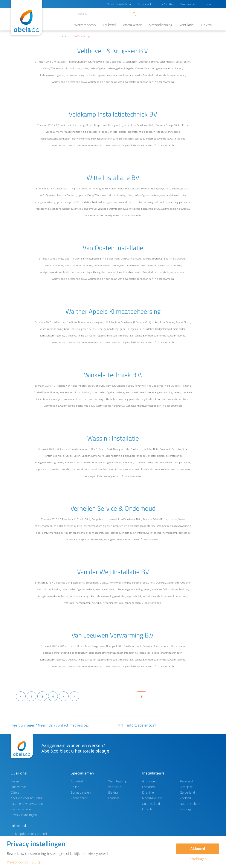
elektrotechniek (136, 132)
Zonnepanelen (81, 792)
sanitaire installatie (123, 75)
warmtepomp (178, 75)
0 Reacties (60, 62)
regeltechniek (104, 75)
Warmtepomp (118, 781)
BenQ (94, 449)
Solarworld (59, 456)
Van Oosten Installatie (113, 248)
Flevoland (186, 781)
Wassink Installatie (113, 438)
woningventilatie (127, 82)
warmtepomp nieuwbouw (102, 82)
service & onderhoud (146, 75)
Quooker (143, 62)
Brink (74, 62)
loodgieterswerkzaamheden (167, 68)
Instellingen (198, 859)
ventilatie (164, 75)
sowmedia (168, 82)
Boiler (75, 787)
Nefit (135, 62)
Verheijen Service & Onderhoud (113, 508)
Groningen (149, 781)
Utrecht (148, 809)
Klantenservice (189, 4)
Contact (208, 4)
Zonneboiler (79, 798)
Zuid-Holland (151, 804)
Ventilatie (115, 787)
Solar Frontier (167, 62)
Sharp (169, 125)
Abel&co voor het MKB (26, 798)
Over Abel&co (165, 4)
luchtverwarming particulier (81, 75)
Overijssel (187, 787)
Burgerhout (85, 62)
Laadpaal (114, 798)
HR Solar (109, 322)
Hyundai (125, 125)
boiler (86, 68)
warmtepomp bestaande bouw (70, 82)
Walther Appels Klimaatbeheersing (113, 311)
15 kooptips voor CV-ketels (30, 834)
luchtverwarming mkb (52, 75)
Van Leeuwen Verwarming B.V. (113, 635)
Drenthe (148, 792)
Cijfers (15, 792)
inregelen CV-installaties (137, 68)
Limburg (185, 809)
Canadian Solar (131, 188)
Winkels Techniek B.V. (113, 375)
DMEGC (145, 188)
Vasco (46, 68)
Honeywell (98, 62)
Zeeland (185, 798)
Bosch (90, 125)
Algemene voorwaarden (27, 804)
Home (62, 36)
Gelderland (187, 792)
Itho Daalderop (113, 62)
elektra (123, 132)
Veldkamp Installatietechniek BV (113, 114)
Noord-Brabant (190, 804)
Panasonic (165, 449)
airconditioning (73, 68)
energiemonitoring (45, 202)
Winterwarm (57, 68)
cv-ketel (111, 68)
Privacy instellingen (24, 815)
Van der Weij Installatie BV (113, 572)
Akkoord (198, 849)
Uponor (82, 195)
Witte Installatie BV (113, 178)
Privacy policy (17, 862)
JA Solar (127, 62)
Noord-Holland (152, 798)
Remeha (154, 62)
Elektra (113, 792)
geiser (120, 68)
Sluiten (37, 862)
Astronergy (79, 125)
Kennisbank (144, 4)
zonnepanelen (145, 82)
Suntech (72, 195)
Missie (15, 781)
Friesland (148, 787)
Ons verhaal (19, 787)
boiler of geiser (98, 68)
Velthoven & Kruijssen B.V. (113, 51)
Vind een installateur (119, 4)
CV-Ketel (77, 781)
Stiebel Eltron (183, 62)
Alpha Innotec (80, 188)
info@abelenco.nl (142, 725)
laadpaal (97, 202)
